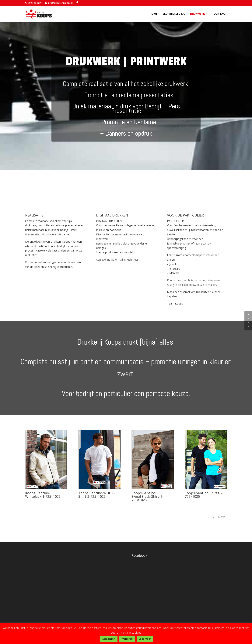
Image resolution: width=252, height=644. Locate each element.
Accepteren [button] (109, 639)
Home (154, 14)
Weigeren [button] (127, 639)
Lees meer (145, 639)
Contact (220, 14)
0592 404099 (35, 3)
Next (222, 517)
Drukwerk (198, 14)
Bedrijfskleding (174, 14)
